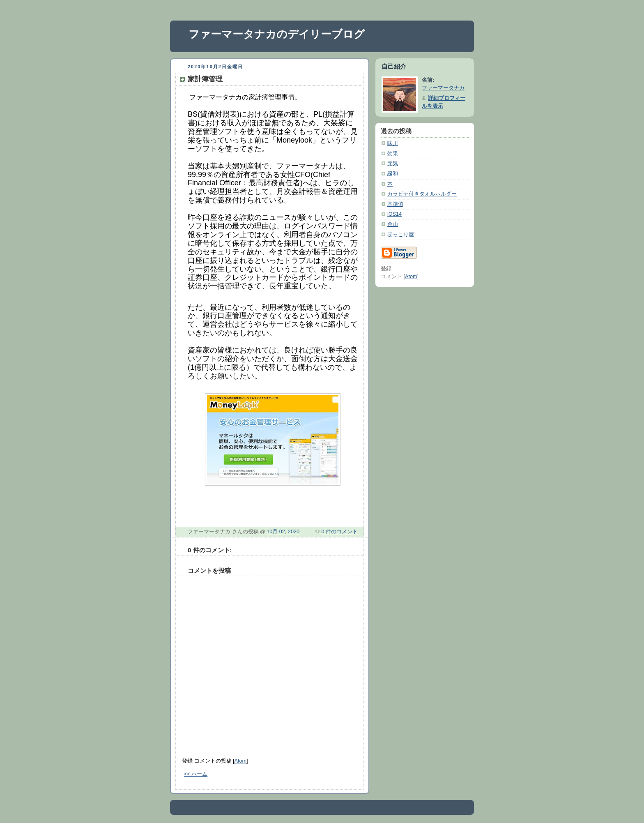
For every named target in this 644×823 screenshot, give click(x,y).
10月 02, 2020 (283, 532)
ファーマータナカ (443, 88)
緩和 (393, 174)
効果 (393, 154)
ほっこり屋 (401, 235)
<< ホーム (196, 774)
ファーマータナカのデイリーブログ (277, 34)
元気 (393, 164)
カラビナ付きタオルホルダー (422, 194)
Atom (240, 761)
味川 (393, 143)
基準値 (395, 204)
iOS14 (394, 214)
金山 (393, 224)
